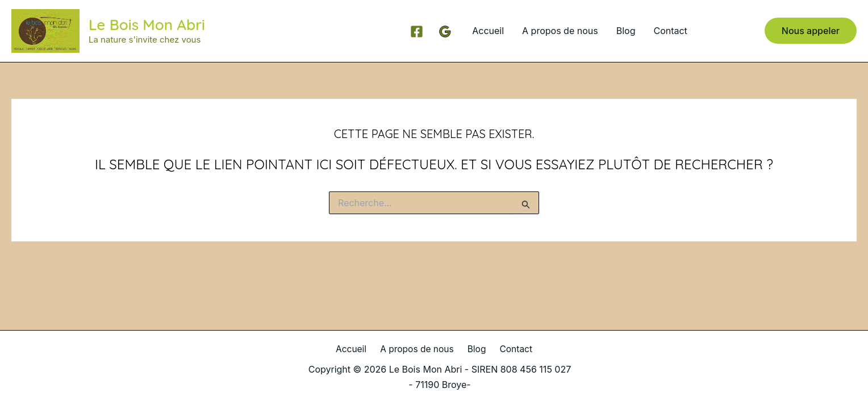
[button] (811, 31)
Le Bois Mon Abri (147, 25)
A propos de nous (560, 31)
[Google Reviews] (445, 32)
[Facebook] (417, 32)
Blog (626, 31)
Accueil (488, 31)
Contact (670, 31)
